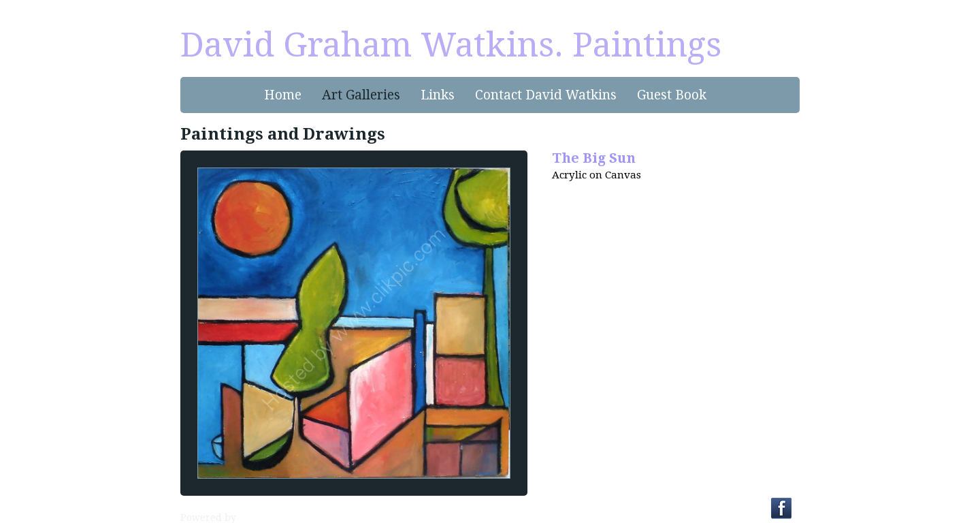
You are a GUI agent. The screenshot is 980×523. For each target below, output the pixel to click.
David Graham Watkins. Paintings (451, 45)
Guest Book (672, 95)
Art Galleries (361, 95)
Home (283, 95)
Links (438, 95)
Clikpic (255, 518)
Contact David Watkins (546, 95)
